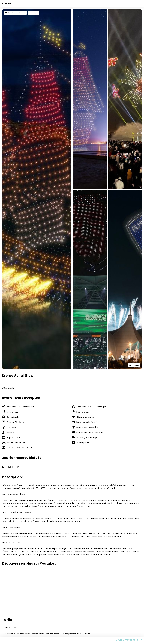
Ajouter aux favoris (15, 13)
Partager (33, 13)
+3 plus (134, 365)
